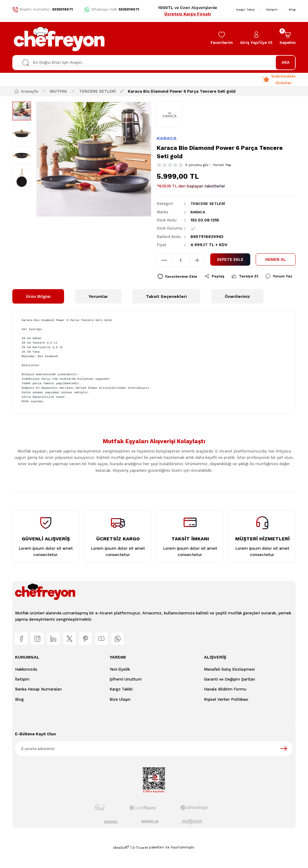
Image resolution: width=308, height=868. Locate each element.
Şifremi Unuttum (126, 696)
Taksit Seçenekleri (166, 311)
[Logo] (60, 39)
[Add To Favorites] (179, 277)
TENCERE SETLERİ (209, 204)
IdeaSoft (121, 864)
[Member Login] (256, 38)
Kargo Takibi (121, 706)
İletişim (22, 696)
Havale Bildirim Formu (225, 706)
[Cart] (288, 38)
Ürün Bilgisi (38, 311)
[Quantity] (181, 260)
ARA (286, 62)
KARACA (167, 138)
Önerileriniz (237, 311)
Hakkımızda (26, 686)
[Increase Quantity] (197, 260)
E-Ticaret (140, 864)
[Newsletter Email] (154, 765)
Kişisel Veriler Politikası (226, 716)
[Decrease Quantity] (165, 260)
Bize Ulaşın (120, 716)
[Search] (154, 63)
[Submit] (284, 765)
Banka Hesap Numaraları (38, 706)
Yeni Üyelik (120, 686)
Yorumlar (98, 311)
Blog (19, 716)
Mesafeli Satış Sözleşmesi (229, 686)
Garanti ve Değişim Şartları (229, 696)
